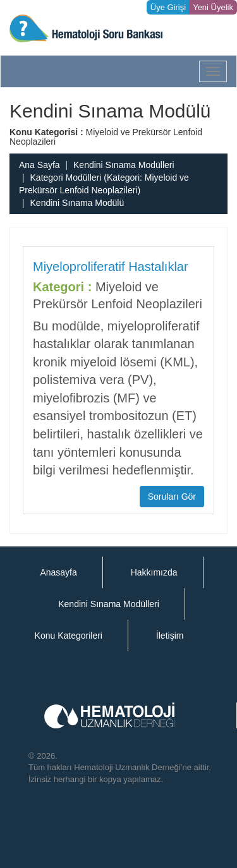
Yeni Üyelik (213, 7)
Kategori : (62, 287)
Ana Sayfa (39, 165)
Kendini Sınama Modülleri (124, 165)
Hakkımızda (154, 572)
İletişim (170, 636)
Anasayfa (58, 572)
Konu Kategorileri (69, 636)
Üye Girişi (168, 7)
